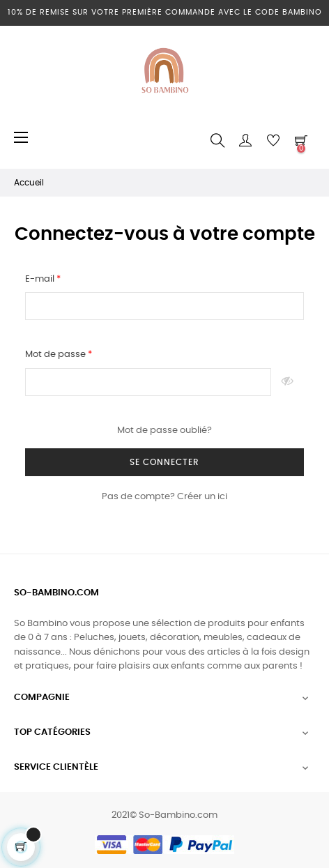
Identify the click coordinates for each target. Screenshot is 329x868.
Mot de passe (56, 355)
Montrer (288, 382)
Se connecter (164, 462)
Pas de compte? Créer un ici (164, 497)
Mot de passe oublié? (164, 431)
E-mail (41, 279)
